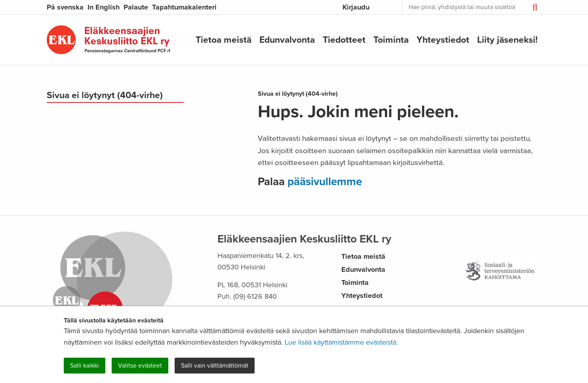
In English (104, 7)
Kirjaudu (356, 7)
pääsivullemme (325, 182)
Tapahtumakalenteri (184, 7)
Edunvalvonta (287, 40)
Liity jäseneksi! (507, 40)
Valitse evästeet (140, 366)
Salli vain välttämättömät (215, 366)
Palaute (136, 7)
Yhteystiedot (443, 40)
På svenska (65, 7)
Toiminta (391, 40)
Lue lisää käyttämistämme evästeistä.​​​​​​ (341, 342)
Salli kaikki (85, 366)
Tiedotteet (344, 40)
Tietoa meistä (224, 40)
